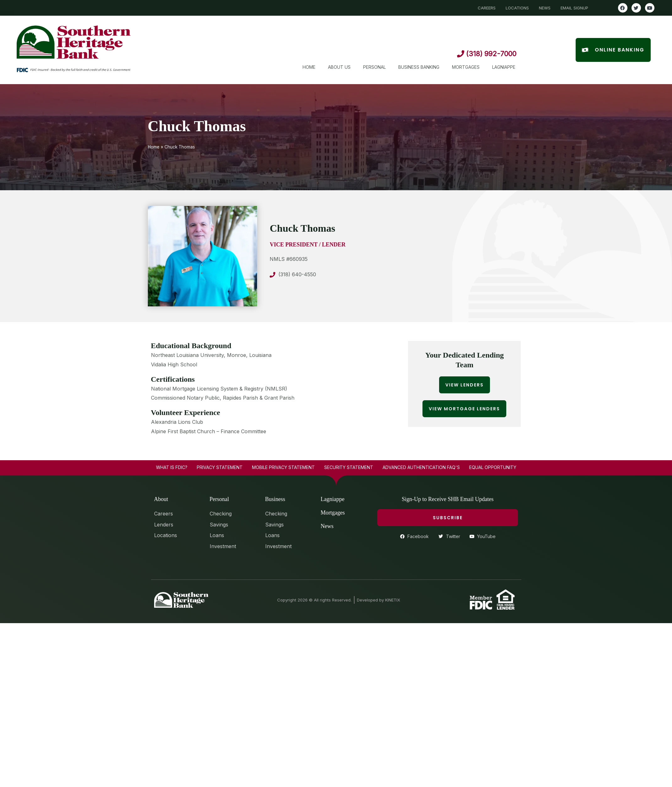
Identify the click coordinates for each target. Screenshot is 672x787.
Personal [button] (374, 67)
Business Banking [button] (419, 67)
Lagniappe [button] (504, 67)
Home (309, 67)
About (161, 499)
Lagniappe (333, 499)
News (327, 526)
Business (275, 499)
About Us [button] (339, 67)
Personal (219, 499)
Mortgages (466, 67)
